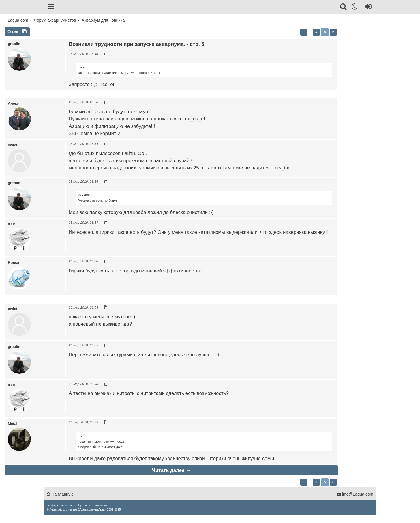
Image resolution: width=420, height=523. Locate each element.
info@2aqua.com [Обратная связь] (355, 494)
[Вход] (367, 8)
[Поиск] (344, 8)
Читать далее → (171, 470)
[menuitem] (61, 505)
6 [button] (333, 32)
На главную (60, 494)
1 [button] (304, 32)
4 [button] (316, 32)
